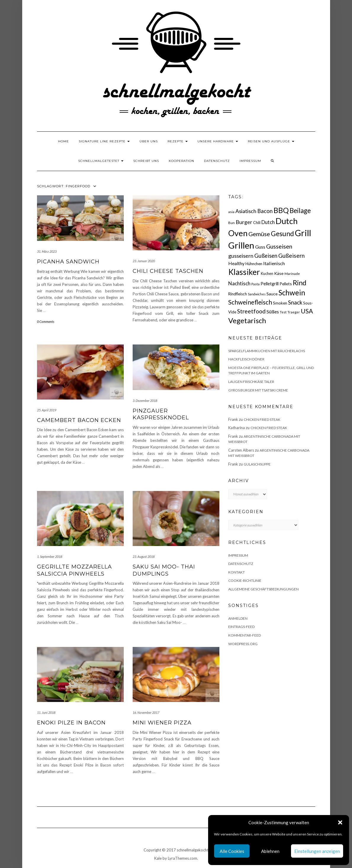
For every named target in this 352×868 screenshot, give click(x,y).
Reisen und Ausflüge (271, 141)
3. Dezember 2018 (145, 401)
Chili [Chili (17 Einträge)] (257, 223)
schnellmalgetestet (101, 161)
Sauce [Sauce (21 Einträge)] (272, 294)
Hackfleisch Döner (246, 359)
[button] (340, 822)
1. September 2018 (50, 557)
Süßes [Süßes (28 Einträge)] (273, 311)
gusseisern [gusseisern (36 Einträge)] (241, 256)
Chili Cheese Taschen (168, 271)
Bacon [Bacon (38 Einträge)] (265, 211)
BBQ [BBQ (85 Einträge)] (281, 210)
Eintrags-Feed (241, 627)
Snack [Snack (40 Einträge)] (295, 302)
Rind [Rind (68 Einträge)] (300, 283)
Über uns (149, 141)
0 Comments (46, 322)
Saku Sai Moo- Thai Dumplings (164, 570)
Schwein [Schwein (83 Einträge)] (292, 293)
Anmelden (238, 618)
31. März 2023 (47, 251)
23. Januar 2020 (144, 261)
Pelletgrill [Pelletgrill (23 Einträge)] (270, 284)
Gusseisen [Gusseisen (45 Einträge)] (279, 246)
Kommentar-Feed (245, 635)
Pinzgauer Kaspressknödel (161, 414)
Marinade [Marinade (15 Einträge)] (292, 274)
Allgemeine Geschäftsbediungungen (263, 589)
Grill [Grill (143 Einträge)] (303, 233)
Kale (158, 858)
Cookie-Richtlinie (245, 580)
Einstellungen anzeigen (317, 851)
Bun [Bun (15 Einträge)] (232, 223)
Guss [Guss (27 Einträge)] (260, 247)
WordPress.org (243, 644)
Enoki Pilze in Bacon (71, 723)
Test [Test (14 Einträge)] (283, 312)
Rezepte (178, 141)
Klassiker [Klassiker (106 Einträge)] (244, 272)
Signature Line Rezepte (104, 141)
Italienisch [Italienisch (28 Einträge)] (274, 263)
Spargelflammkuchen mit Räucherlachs (267, 351)
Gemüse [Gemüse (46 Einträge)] (259, 234)
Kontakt (237, 572)
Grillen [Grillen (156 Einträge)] (241, 245)
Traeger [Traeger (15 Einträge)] (294, 312)
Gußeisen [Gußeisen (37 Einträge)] (266, 256)
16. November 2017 (146, 712)
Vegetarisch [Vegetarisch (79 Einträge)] (247, 320)
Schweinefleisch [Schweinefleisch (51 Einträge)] (250, 302)
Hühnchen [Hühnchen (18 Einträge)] (254, 264)
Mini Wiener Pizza (162, 723)
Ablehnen (270, 851)
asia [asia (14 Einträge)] (231, 212)
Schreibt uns (146, 161)
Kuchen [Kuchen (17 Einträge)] (267, 274)
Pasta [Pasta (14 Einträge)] (255, 284)
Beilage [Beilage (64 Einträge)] (300, 211)
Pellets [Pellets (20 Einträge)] (286, 284)
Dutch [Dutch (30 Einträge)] (268, 222)
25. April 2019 (47, 410)
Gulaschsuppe (257, 464)
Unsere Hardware (218, 141)
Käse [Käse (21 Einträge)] (279, 273)
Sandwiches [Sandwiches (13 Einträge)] (257, 294)
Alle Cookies (232, 851)
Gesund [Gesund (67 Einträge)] (282, 234)
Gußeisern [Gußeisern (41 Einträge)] (291, 256)
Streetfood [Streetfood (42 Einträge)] (251, 311)
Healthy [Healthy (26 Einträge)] (236, 263)
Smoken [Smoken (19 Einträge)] (280, 303)
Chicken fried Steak (262, 419)
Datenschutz (217, 161)
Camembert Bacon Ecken (79, 420)
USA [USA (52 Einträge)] (307, 311)
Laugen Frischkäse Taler (251, 382)
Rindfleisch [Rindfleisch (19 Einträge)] (238, 294)
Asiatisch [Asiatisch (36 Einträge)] (246, 211)
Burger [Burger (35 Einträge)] (244, 222)
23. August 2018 (144, 557)
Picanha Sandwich (68, 262)
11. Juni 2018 (46, 712)
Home (64, 141)
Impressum (250, 161)
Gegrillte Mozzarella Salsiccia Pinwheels (74, 570)
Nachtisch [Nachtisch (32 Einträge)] (239, 283)
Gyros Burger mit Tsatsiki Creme (258, 390)
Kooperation (181, 161)
